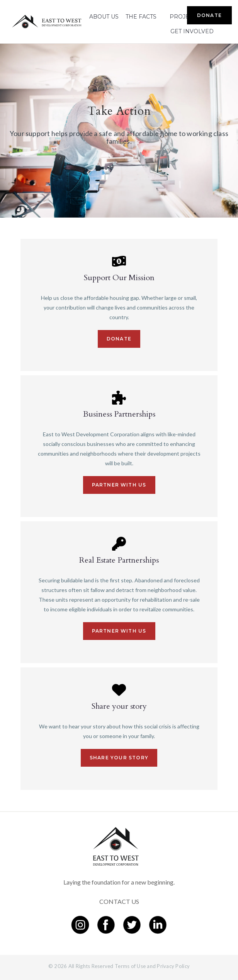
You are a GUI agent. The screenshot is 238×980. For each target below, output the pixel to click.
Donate (119, 339)
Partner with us (119, 485)
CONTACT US (119, 901)
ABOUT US (104, 17)
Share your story (119, 758)
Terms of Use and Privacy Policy (152, 966)
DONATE (209, 15)
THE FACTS (141, 17)
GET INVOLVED (192, 31)
